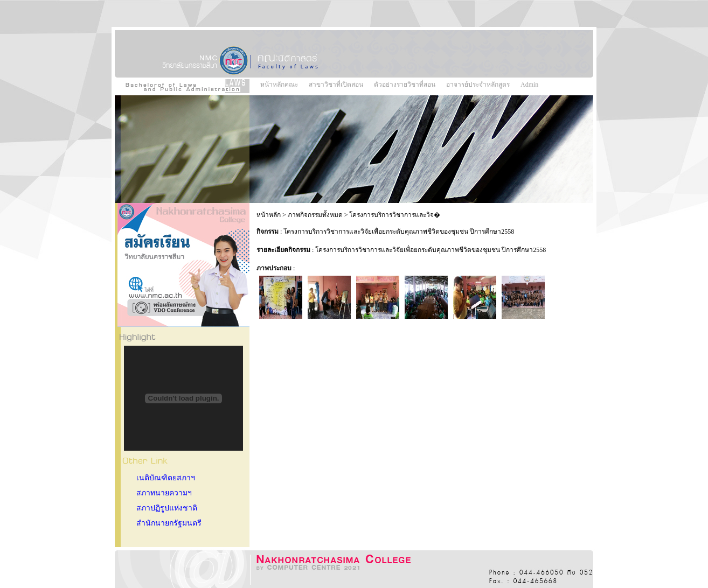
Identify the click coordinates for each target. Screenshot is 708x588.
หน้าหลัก (269, 215)
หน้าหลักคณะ (279, 85)
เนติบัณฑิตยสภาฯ (166, 478)
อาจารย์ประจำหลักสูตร (478, 85)
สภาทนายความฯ (164, 493)
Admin (529, 85)
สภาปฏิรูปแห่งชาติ (167, 508)
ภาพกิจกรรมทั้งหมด (315, 215)
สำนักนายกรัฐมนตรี (169, 523)
